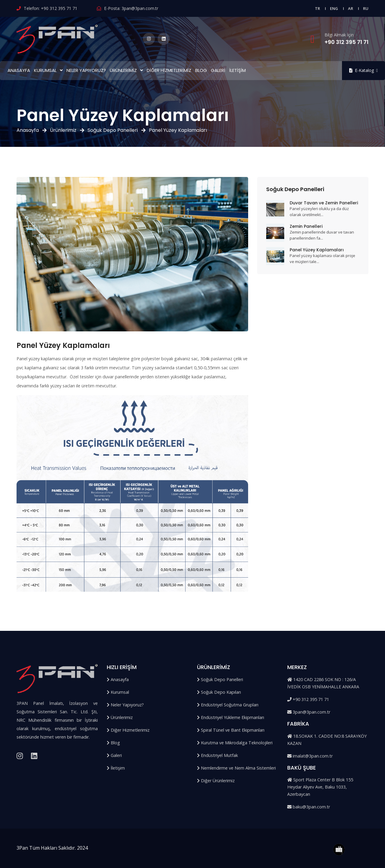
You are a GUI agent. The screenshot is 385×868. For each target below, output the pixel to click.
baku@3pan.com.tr (309, 807)
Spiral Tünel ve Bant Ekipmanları (231, 730)
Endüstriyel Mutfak (217, 755)
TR (317, 8)
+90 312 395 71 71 (59, 8)
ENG (334, 8)
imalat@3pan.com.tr (310, 756)
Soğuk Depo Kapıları (219, 692)
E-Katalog (363, 70)
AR (351, 8)
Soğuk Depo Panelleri (113, 130)
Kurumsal (45, 70)
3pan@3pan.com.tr (140, 8)
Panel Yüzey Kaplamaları (317, 250)
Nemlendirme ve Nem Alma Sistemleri (236, 768)
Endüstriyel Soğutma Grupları (228, 705)
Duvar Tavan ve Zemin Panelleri (324, 203)
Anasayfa (19, 70)
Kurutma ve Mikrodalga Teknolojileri (235, 743)
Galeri (218, 70)
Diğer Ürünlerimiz (216, 781)
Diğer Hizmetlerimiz (169, 70)
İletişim (237, 70)
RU (366, 8)
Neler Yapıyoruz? (86, 70)
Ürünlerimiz (123, 70)
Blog (201, 70)
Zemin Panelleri (306, 226)
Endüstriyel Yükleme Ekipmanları (231, 717)
